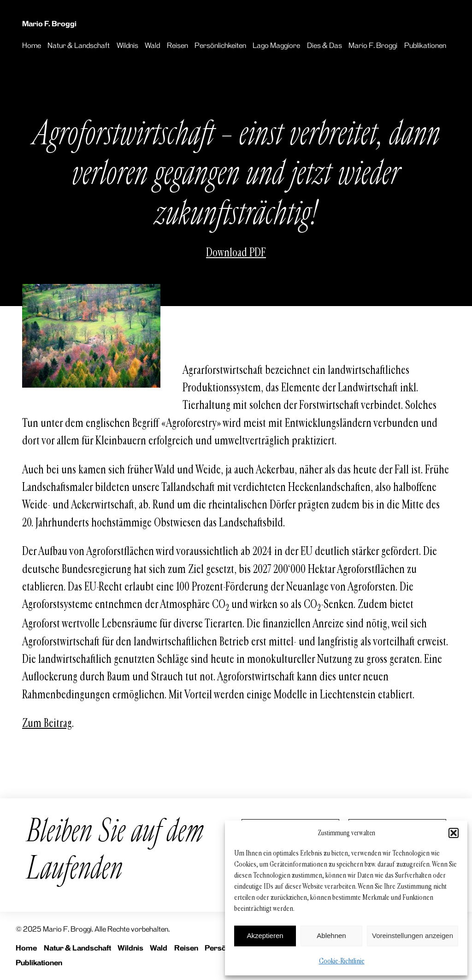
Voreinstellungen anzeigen (413, 936)
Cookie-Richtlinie (342, 961)
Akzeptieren (265, 936)
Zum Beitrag (47, 723)
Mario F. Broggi (49, 24)
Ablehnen (331, 936)
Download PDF (236, 253)
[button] (454, 833)
